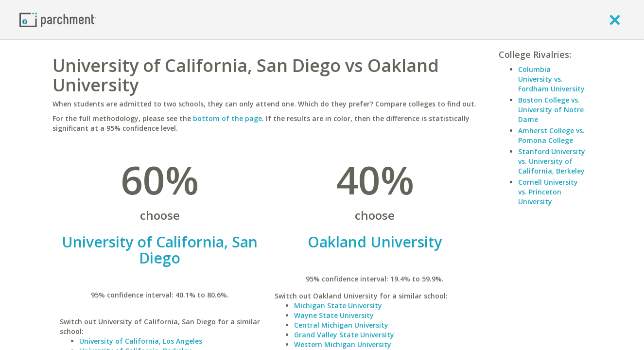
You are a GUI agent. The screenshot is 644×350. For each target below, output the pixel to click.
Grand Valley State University (344, 335)
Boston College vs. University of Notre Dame (551, 110)
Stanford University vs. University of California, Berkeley (552, 161)
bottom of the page (227, 118)
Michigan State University (338, 306)
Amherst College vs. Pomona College (551, 135)
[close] (615, 19)
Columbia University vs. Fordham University (551, 79)
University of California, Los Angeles (141, 341)
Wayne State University (334, 315)
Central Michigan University (341, 325)
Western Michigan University (343, 344)
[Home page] (58, 19)
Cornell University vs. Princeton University (548, 192)
